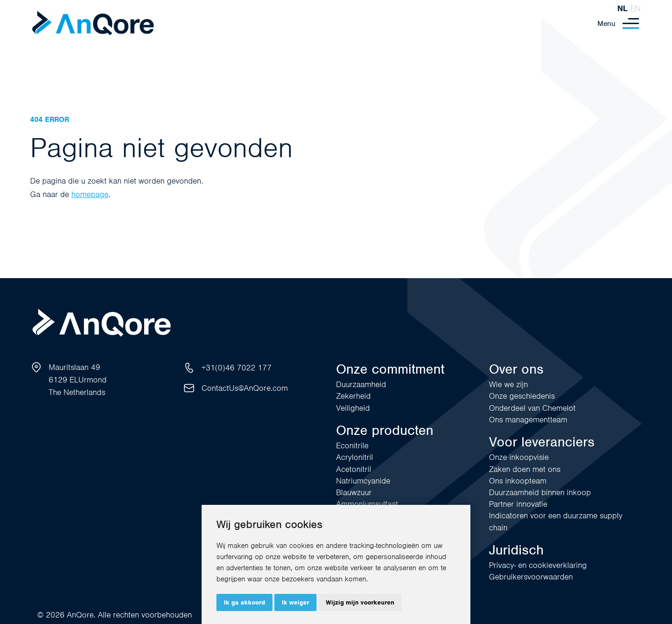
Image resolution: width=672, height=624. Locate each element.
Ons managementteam (528, 420)
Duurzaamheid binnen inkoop (540, 492)
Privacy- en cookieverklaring (538, 565)
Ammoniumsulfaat (367, 504)
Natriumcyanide (363, 481)
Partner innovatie (518, 504)
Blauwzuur (354, 492)
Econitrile (352, 446)
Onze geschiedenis (522, 396)
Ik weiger (295, 602)
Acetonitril (354, 469)
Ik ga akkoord (244, 602)
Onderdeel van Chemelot (532, 408)
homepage (90, 194)
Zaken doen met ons (525, 469)
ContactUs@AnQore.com (245, 388)
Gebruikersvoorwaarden (531, 577)
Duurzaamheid (361, 384)
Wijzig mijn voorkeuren (360, 602)
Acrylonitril (355, 457)
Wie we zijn (508, 384)
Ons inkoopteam (518, 481)
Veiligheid (353, 408)
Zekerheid (353, 396)
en (635, 8)
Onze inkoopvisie (519, 457)
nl (622, 8)
